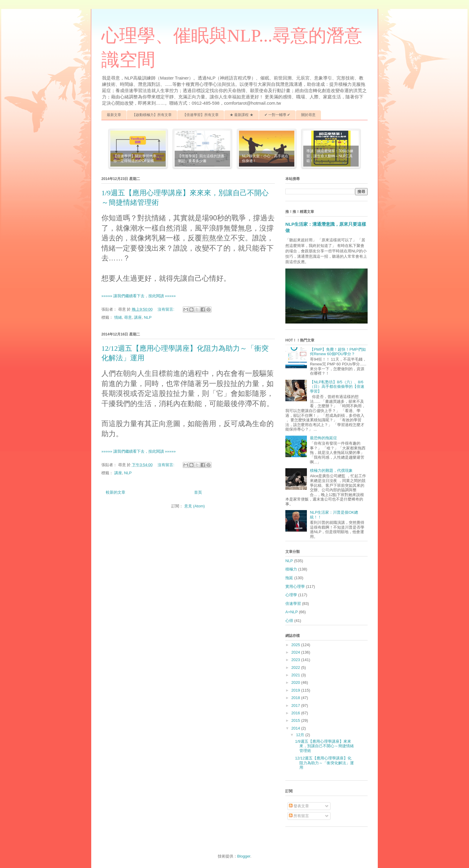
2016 (296, 713)
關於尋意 (308, 115)
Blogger (244, 856)
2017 (296, 705)
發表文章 (299, 806)
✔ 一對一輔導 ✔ (277, 115)
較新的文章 (116, 492)
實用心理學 (295, 586)
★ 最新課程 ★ (242, 115)
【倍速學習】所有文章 (201, 115)
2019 (296, 690)
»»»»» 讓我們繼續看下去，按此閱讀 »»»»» (139, 296)
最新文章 (114, 115)
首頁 (198, 492)
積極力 (291, 569)
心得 (289, 621)
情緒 (118, 317)
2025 (296, 645)
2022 (296, 668)
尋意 (128, 317)
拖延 (289, 578)
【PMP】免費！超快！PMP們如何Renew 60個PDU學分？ (338, 352)
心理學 (291, 595)
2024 (296, 652)
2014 (296, 728)
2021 (296, 675)
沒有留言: (166, 309)
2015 (296, 720)
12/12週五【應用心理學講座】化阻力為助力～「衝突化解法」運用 (324, 763)
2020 (296, 682)
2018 (296, 698)
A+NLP (292, 612)
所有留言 (299, 816)
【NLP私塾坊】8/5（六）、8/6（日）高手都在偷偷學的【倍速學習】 (337, 387)
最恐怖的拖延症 (323, 438)
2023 (296, 660)
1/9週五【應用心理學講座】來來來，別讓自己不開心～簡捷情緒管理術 (324, 746)
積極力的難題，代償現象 (331, 470)
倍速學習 (293, 604)
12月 (301, 735)
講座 (138, 317)
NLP (148, 317)
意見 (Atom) (195, 506)
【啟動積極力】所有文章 (152, 115)
